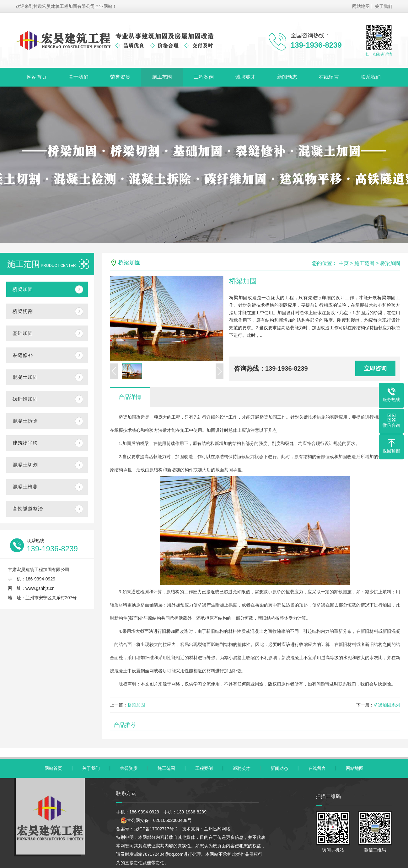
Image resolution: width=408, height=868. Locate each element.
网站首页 (37, 77)
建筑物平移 (25, 443)
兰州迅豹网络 (217, 829)
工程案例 (204, 77)
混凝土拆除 (25, 421)
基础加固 (23, 333)
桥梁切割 (23, 311)
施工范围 (162, 77)
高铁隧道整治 (28, 509)
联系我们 (371, 77)
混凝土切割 (25, 465)
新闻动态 (287, 77)
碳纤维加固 (25, 399)
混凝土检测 (25, 487)
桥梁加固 (23, 289)
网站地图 (361, 6)
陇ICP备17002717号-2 (156, 829)
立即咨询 (375, 368)
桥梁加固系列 (387, 705)
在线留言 (329, 77)
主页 (344, 263)
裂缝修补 (23, 355)
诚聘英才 (245, 77)
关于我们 (384, 6)
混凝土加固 (25, 377)
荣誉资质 (120, 77)
